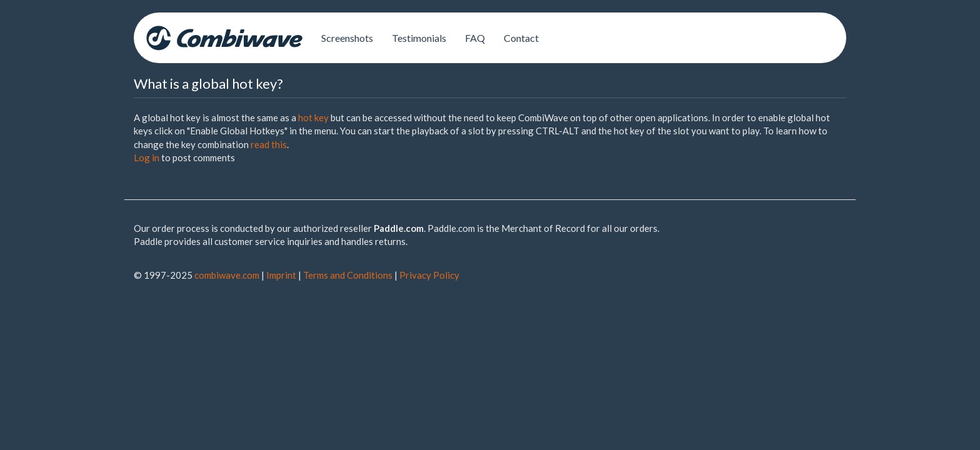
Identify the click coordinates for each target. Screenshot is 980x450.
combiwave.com (227, 275)
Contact (521, 38)
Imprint (281, 275)
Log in (147, 157)
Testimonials (419, 38)
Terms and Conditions (348, 275)
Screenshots (347, 38)
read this (269, 144)
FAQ (475, 38)
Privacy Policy (429, 275)
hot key (313, 117)
